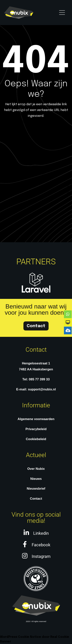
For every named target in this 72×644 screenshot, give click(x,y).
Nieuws (36, 479)
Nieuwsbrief (36, 489)
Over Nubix (36, 469)
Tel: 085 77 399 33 (36, 379)
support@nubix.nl (42, 389)
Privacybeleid (36, 429)
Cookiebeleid (36, 439)
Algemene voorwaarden (36, 419)
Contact (36, 499)
